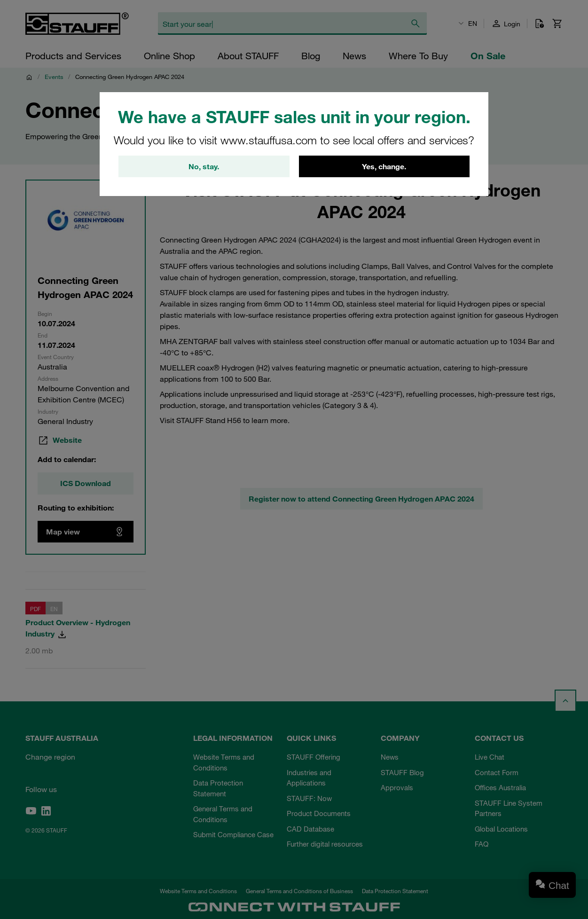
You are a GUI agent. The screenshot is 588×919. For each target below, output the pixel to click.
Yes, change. (384, 167)
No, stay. (204, 167)
